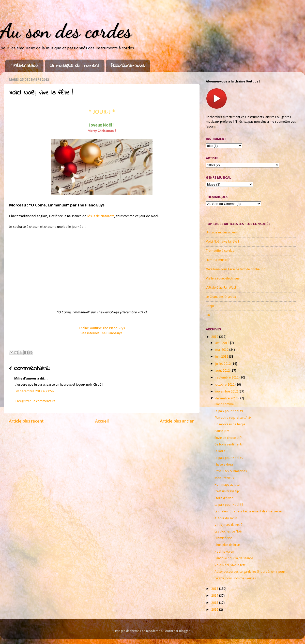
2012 (215, 337)
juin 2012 (222, 357)
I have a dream (225, 465)
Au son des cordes (66, 31)
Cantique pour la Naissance (234, 558)
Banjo (210, 306)
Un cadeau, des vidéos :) (223, 233)
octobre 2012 (225, 385)
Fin (208, 315)
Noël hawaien (224, 552)
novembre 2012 (227, 392)
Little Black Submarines (231, 471)
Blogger (184, 631)
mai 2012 (222, 350)
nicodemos (154, 631)
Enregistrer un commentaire (35, 401)
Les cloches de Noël (228, 532)
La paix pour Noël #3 (229, 505)
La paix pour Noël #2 (229, 458)
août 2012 (223, 371)
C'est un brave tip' (227, 491)
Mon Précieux (224, 478)
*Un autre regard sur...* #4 (233, 418)
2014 (215, 596)
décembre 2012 (227, 398)
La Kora (220, 451)
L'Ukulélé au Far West (221, 288)
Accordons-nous (128, 66)
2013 (215, 589)
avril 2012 (223, 343)
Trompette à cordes (220, 251)
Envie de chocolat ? (228, 438)
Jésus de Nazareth (101, 216)
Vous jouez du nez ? (228, 525)
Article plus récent (26, 421)
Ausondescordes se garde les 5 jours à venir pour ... (251, 572)
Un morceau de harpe (230, 424)
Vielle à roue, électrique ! (224, 279)
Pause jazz (222, 431)
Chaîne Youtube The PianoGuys (102, 328)
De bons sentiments (229, 445)
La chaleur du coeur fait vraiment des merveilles (249, 512)
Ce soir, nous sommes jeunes (235, 578)
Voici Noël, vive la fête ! (222, 242)
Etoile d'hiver (224, 498)
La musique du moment (74, 66)
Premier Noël (224, 538)
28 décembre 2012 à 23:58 (35, 391)
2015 (215, 603)
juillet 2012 (223, 364)
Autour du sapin (226, 518)
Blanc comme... (225, 404)
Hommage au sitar (228, 485)
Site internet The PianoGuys (102, 333)
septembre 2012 (227, 378)
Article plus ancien (177, 421)
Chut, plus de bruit (227, 545)
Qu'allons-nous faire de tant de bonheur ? (235, 269)
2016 (215, 610)
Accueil (102, 421)
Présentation (25, 66)
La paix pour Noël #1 (229, 411)
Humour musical (218, 260)
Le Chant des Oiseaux (221, 297)
